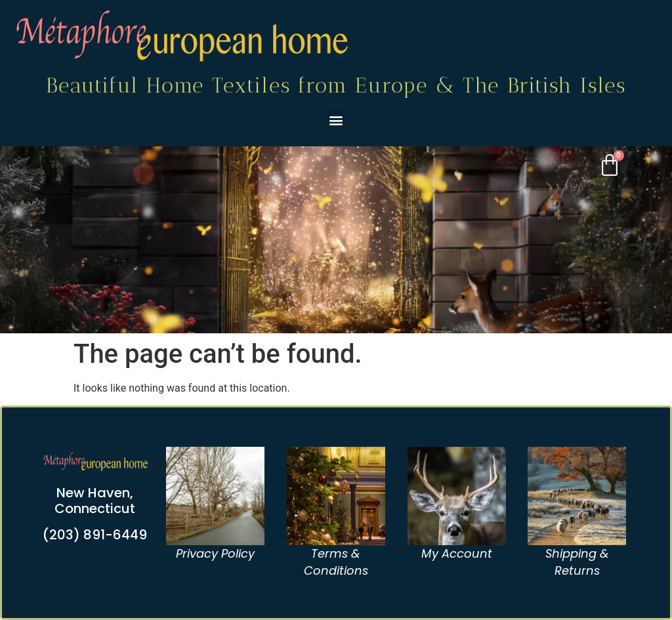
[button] (336, 120)
